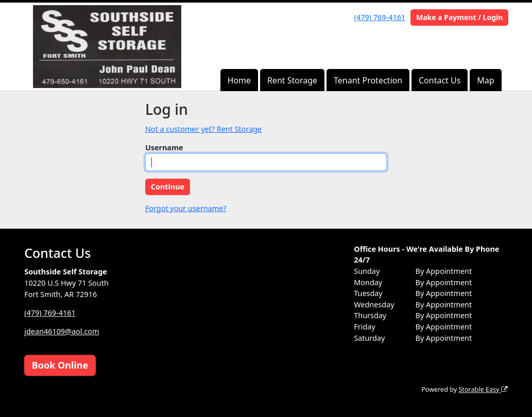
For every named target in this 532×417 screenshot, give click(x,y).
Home (239, 80)
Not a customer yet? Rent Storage (203, 129)
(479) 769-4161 (380, 17)
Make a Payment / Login (459, 17)
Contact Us (440, 80)
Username (164, 147)
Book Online (60, 365)
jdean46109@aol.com (62, 331)
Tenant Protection (368, 80)
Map (485, 80)
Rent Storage (292, 80)
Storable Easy (483, 389)
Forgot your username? (186, 208)
